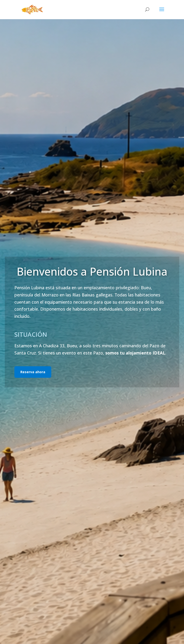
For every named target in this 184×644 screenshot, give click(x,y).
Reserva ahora (33, 372)
